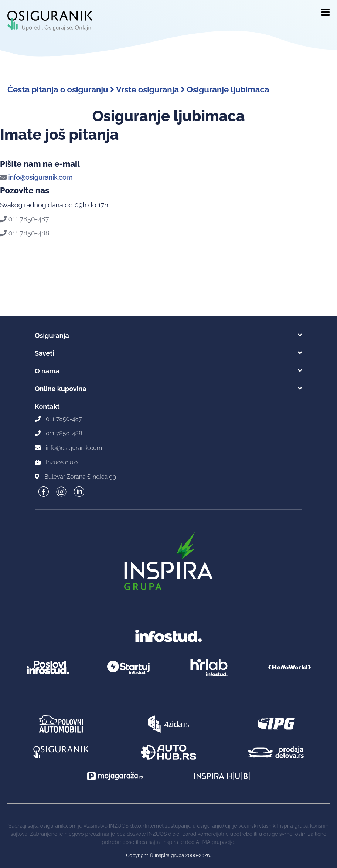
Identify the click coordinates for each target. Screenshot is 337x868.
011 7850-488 (25, 233)
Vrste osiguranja (150, 89)
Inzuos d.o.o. (62, 462)
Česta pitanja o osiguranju (61, 89)
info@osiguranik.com (36, 177)
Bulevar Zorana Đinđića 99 (80, 477)
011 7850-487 (24, 219)
